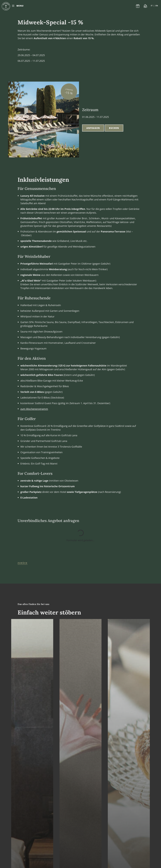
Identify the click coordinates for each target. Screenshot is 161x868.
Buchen (114, 128)
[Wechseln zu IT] (153, 6)
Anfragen (93, 128)
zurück (23, 563)
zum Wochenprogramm (34, 409)
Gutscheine (138, 6)
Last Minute (146, 6)
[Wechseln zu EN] (157, 6)
